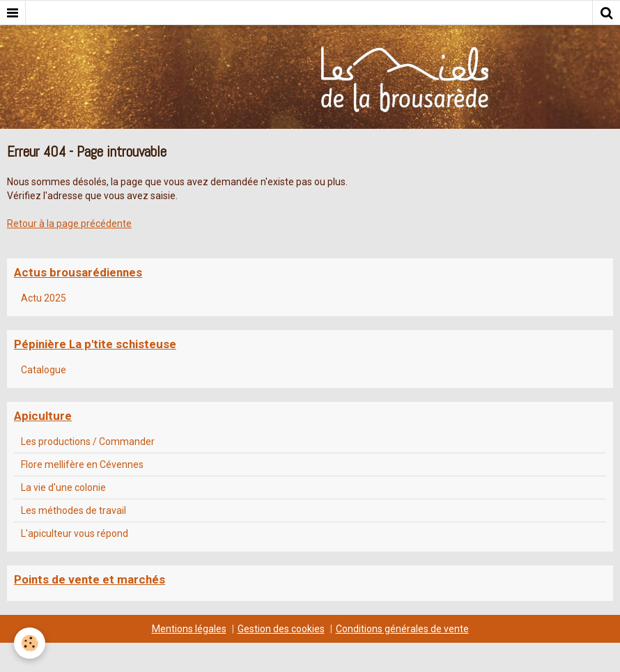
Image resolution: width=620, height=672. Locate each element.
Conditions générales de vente (402, 629)
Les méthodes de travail (73, 510)
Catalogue (44, 370)
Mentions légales (189, 629)
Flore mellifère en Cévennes (82, 464)
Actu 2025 (44, 298)
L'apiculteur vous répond (75, 533)
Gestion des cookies (281, 629)
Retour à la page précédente (69, 224)
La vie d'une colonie (63, 487)
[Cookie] (30, 643)
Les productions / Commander (88, 442)
